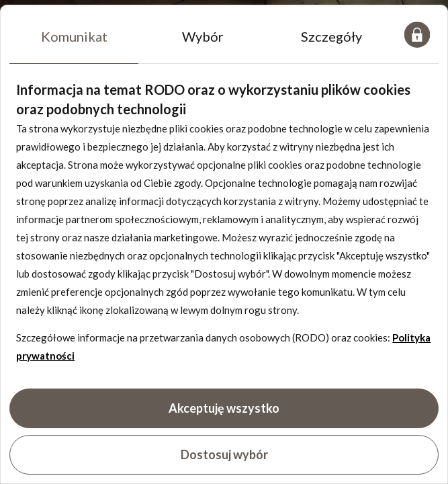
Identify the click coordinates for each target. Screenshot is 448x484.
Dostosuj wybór (224, 454)
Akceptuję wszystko (224, 408)
